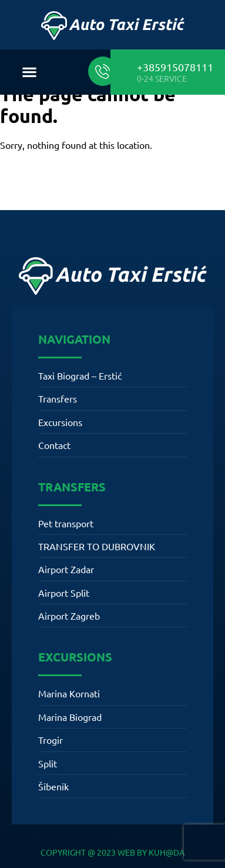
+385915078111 (175, 67)
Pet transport (66, 523)
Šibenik (53, 786)
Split (48, 763)
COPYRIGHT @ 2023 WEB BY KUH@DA (113, 852)
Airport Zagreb (69, 616)
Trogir (51, 740)
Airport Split (64, 593)
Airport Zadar (66, 569)
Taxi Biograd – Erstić (80, 375)
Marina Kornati (69, 693)
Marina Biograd (70, 717)
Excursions (60, 422)
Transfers (58, 398)
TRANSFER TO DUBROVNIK (97, 546)
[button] (29, 72)
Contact (54, 445)
